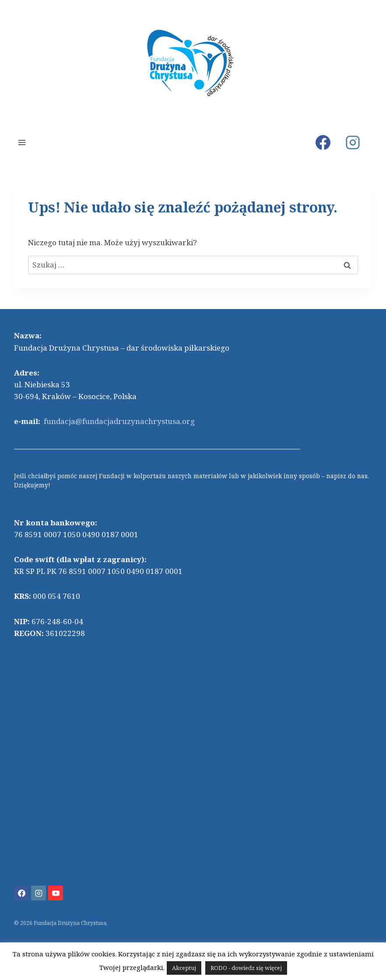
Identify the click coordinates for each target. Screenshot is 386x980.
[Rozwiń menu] (22, 142)
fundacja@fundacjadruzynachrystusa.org (119, 421)
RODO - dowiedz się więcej (246, 968)
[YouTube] (56, 893)
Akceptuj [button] (184, 968)
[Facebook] (323, 142)
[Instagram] (353, 142)
